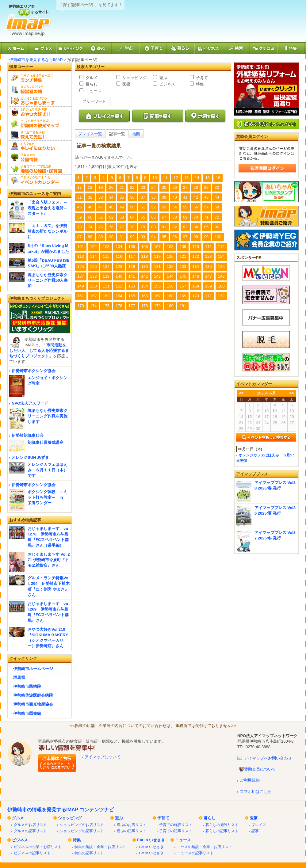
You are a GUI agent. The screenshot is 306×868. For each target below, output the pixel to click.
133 (183, 266)
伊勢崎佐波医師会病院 (33, 695)
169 (183, 296)
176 (119, 306)
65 (143, 217)
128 (119, 266)
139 (106, 276)
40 (174, 197)
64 (132, 217)
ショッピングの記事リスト (82, 831)
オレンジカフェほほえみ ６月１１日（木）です (48, 470)
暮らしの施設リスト (222, 825)
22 (132, 187)
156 (170, 286)
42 (196, 197)
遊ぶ (163, 78)
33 (101, 197)
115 (106, 256)
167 (157, 296)
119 (157, 256)
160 (221, 286)
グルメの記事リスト (30, 831)
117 (132, 256)
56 (196, 207)
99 (206, 237)
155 (157, 286)
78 (132, 227)
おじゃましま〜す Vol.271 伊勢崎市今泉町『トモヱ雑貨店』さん (49, 560)
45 (79, 207)
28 (196, 187)
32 (90, 197)
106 (145, 247)
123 (208, 256)
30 (217, 187)
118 (145, 256)
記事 (255, 831)
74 (90, 227)
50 (132, 207)
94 (153, 237)
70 (196, 217)
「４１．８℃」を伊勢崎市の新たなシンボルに (48, 231)
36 (132, 197)
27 (185, 187)
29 (206, 187)
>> (292, 393)
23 (143, 187)
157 (183, 286)
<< (241, 393)
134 (196, 266)
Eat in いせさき (151, 840)
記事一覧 (117, 134)
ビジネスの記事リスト (32, 853)
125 (81, 266)
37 (143, 197)
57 (206, 207)
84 (196, 227)
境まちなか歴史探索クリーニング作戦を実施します (48, 416)
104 (119, 247)
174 (94, 306)
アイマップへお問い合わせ (268, 758)
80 (153, 227)
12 (176, 178)
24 (153, 187)
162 (94, 296)
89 (101, 237)
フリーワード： (96, 101)
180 (170, 306)
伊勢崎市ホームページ (33, 669)
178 (145, 306)
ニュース (93, 91)
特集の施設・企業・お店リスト (100, 847)
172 (221, 296)
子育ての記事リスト (176, 831)
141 (132, 276)
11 (165, 178)
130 (145, 266)
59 (79, 217)
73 (79, 227)
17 (79, 187)
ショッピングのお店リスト (82, 825)
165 (132, 296)
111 (208, 247)
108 (170, 247)
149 (81, 286)
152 (119, 286)
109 (183, 247)
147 (208, 276)
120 (170, 256)
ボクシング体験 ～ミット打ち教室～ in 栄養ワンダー (48, 497)
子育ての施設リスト (176, 825)
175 (106, 306)
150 (94, 286)
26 (174, 187)
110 (196, 247)
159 (208, 286)
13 (186, 178)
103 (106, 247)
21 (122, 187)
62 (111, 217)
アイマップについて (103, 757)
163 (106, 296)
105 (132, 247)
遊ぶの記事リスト (132, 831)
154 (145, 286)
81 (164, 227)
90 (111, 237)
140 (119, 276)
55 (185, 207)
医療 (126, 84)
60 (90, 217)
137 (81, 276)
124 (221, 256)
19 (101, 187)
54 (174, 207)
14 (197, 178)
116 (119, 256)
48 (111, 207)
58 (217, 207)
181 (183, 306)
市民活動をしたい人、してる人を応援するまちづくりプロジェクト (39, 350)
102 (94, 247)
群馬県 (19, 678)
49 (122, 207)
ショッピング (134, 78)
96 (174, 237)
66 (153, 217)
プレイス (259, 825)
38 (153, 197)
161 (81, 296)
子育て (201, 78)
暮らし (91, 84)
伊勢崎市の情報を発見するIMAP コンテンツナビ (61, 810)
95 (164, 237)
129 (132, 266)
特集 (199, 84)
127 (106, 266)
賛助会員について (260, 769)
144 (170, 276)
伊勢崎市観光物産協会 (33, 704)
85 (206, 227)
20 (111, 187)
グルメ (91, 78)
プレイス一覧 (90, 134)
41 (185, 197)
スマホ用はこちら (256, 792)
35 (122, 197)
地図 (136, 134)
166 (145, 296)
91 (122, 237)
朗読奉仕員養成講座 (46, 442)
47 (101, 207)
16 (218, 178)
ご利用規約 (250, 780)
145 (183, 276)
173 (81, 306)
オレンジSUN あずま (30, 457)
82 (174, 227)
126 (94, 266)
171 (208, 296)
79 (143, 227)
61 (101, 217)
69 (185, 217)
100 (218, 237)
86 (217, 227)
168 (170, 296)
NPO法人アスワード (30, 403)
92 (132, 237)
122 (196, 256)
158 (196, 286)
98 (196, 237)
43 (206, 197)
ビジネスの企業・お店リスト (38, 847)
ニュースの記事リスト (195, 853)
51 (143, 207)
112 (221, 247)
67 (164, 217)
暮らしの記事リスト (222, 831)
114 (94, 256)
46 (90, 207)
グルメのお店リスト (30, 825)
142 (145, 276)
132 (170, 266)
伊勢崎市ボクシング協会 (34, 371)
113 (81, 256)
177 (132, 306)
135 (208, 266)
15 (207, 178)
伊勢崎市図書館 (27, 713)
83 (185, 227)
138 (94, 276)
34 (111, 197)
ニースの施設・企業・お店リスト (205, 847)
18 (90, 187)
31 (79, 197)
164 (119, 296)
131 (157, 266)
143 (157, 276)
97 (185, 237)
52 (153, 207)
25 (164, 187)
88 (90, 237)
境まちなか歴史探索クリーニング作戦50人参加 (48, 280)
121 (183, 256)
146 (196, 276)
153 (132, 286)
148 (221, 276)
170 (196, 296)
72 (217, 217)
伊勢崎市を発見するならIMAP (36, 60)
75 (101, 227)
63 (122, 217)
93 (143, 237)
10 (155, 178)
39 (164, 197)
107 (157, 247)
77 (122, 227)
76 (111, 227)
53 (164, 207)
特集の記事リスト (89, 853)
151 (106, 286)
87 (79, 237)
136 (221, 266)
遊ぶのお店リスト (132, 825)
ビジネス (166, 84)
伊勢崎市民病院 (27, 686)
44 (217, 197)
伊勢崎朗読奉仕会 (28, 435)
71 (206, 217)
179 (157, 306)
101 (81, 247)
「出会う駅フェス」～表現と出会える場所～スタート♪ (48, 208)
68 (174, 217)
